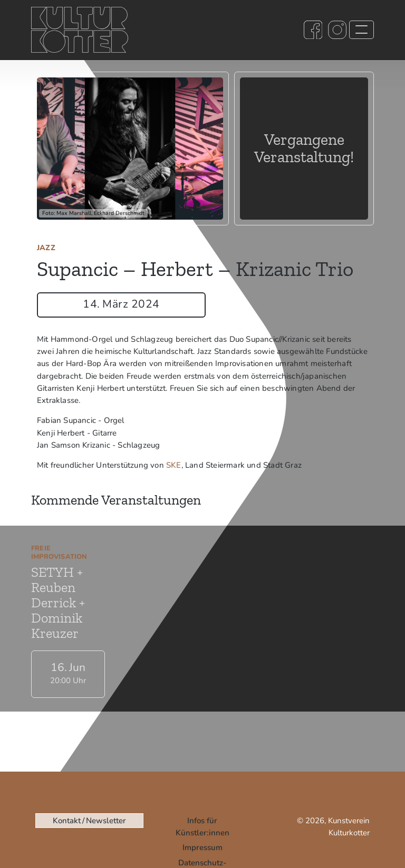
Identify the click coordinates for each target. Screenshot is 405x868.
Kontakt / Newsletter (89, 821)
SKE (174, 465)
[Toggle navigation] (361, 30)
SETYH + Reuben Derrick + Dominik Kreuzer (58, 603)
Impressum (202, 847)
